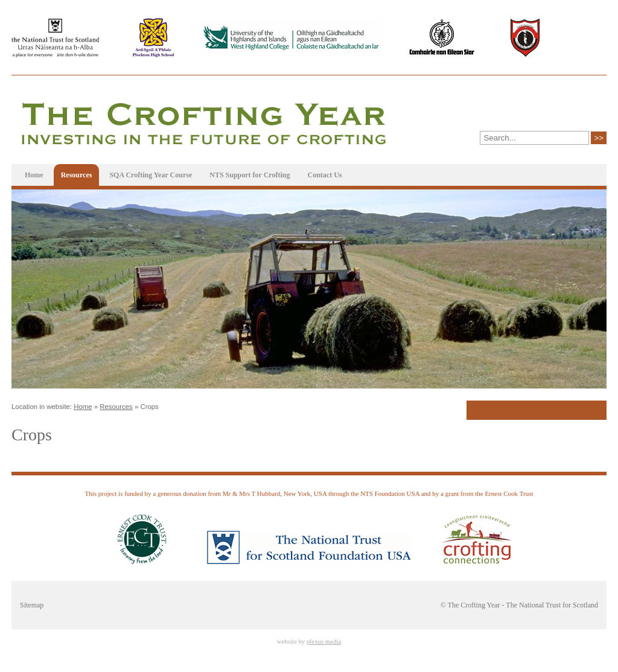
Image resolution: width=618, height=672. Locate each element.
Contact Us (324, 175)
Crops (149, 407)
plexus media (324, 641)
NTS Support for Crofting (250, 175)
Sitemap (32, 605)
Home (34, 175)
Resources (77, 175)
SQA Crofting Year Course (151, 175)
